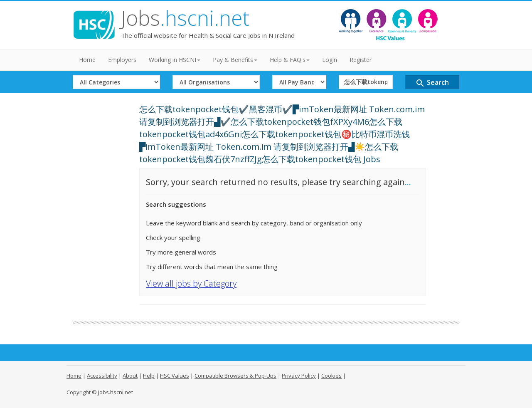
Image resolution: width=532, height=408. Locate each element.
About (130, 376)
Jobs (185, 18)
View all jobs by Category (191, 283)
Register (361, 60)
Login (330, 60)
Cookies (331, 376)
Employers (122, 60)
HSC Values (175, 376)
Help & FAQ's (290, 60)
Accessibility (102, 376)
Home (87, 60)
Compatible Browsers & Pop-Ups (235, 376)
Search (432, 83)
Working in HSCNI (175, 60)
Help (149, 376)
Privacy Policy (299, 376)
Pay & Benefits (235, 60)
